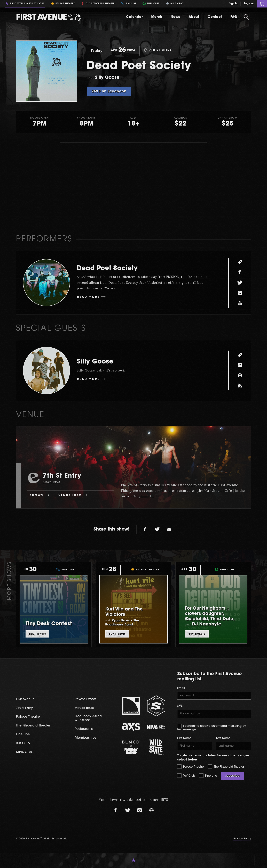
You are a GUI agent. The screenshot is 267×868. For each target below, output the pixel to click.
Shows (37, 496)
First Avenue (25, 699)
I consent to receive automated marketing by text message (212, 727)
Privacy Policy (242, 839)
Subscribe (233, 776)
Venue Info (70, 496)
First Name (184, 738)
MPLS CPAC (25, 752)
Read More (88, 297)
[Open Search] (246, 17)
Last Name (223, 738)
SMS (180, 706)
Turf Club (186, 776)
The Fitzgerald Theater (226, 767)
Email (181, 688)
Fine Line (208, 776)
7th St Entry (24, 708)
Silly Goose (95, 362)
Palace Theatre (191, 767)
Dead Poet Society (107, 268)
